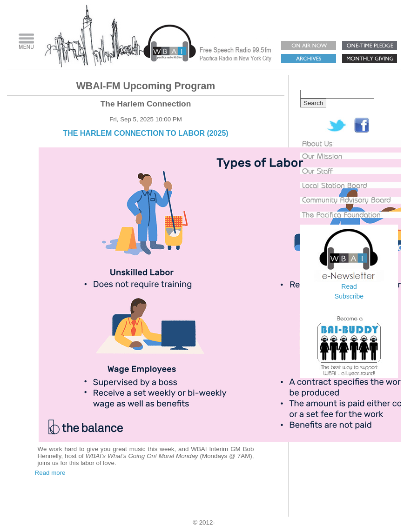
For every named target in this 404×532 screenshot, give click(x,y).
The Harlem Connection (146, 104)
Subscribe (349, 296)
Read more (50, 473)
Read (349, 286)
